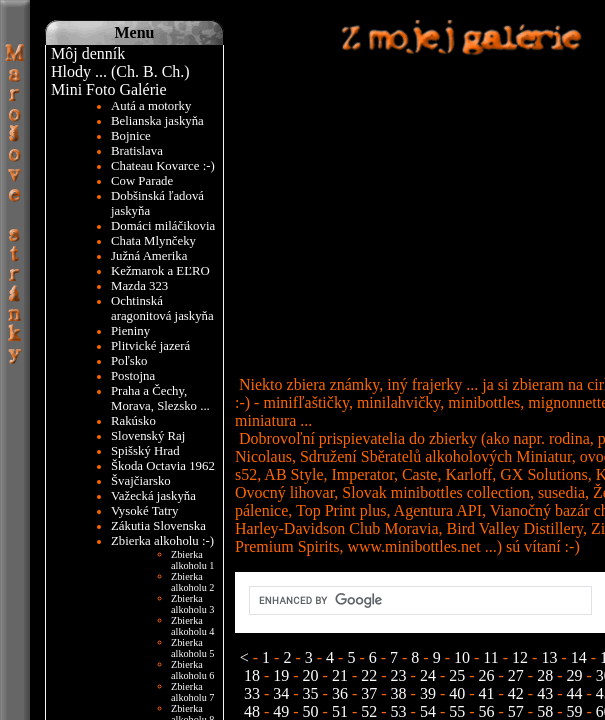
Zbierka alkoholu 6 (193, 670)
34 (281, 693)
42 (516, 693)
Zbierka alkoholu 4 (193, 626)
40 (457, 693)
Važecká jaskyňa (153, 496)
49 (281, 711)
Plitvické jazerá (150, 346)
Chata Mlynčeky (153, 241)
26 (487, 675)
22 (369, 675)
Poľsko (129, 361)
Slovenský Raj (148, 436)
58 (545, 711)
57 (516, 711)
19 (281, 675)
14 (579, 657)
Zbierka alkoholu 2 (193, 582)
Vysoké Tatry (144, 511)
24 (428, 675)
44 (575, 693)
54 (428, 711)
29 (575, 675)
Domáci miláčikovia (163, 226)
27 (516, 675)
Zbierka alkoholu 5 (193, 648)
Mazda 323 (139, 286)
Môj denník (88, 53)
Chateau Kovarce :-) (163, 166)
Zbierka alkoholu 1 (193, 560)
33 (254, 693)
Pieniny (130, 331)
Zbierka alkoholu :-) (162, 541)
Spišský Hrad (145, 451)
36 (340, 693)
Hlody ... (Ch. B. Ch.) (120, 71)
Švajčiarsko (141, 481)
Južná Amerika (149, 256)
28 (545, 675)
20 (311, 675)
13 (549, 657)
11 (490, 657)
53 (399, 711)
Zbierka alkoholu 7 (193, 692)
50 (311, 711)
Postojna (133, 376)
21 (340, 675)
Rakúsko (133, 421)
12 (520, 657)
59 (575, 711)
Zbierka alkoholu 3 (193, 604)
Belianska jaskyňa (157, 121)
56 (487, 711)
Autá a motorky (151, 106)
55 (457, 711)
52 (369, 711)
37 (369, 693)
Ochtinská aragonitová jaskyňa (162, 308)
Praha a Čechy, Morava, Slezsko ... (160, 398)
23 (399, 675)
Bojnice (131, 136)
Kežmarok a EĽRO (160, 271)
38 (399, 693)
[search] (418, 601)
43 (545, 693)
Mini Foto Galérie (109, 89)
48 (254, 711)
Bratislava (137, 151)
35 (311, 693)
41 (487, 693)
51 (340, 711)
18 (254, 675)
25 (457, 675)
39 (428, 693)
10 (462, 657)
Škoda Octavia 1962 (163, 466)
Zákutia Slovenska (158, 526)
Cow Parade (142, 181)
